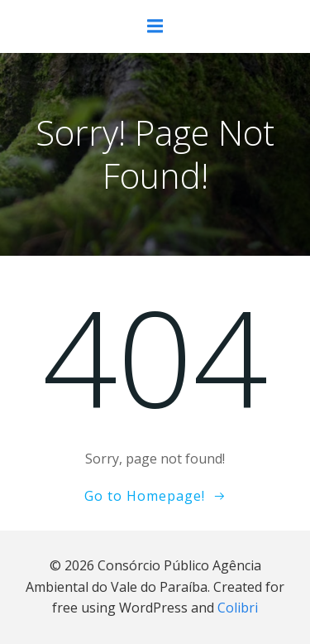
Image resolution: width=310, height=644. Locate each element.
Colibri (238, 608)
